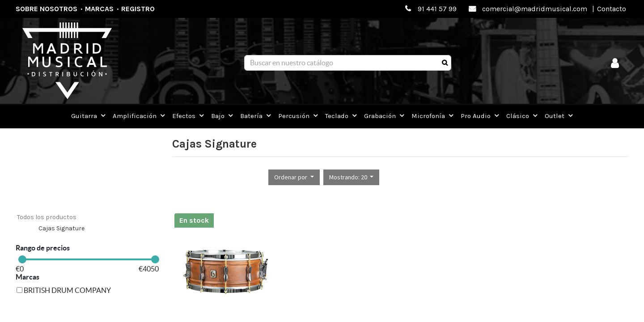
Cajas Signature (61, 228)
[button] (294, 177)
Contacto (612, 9)
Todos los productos (47, 217)
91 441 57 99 (437, 9)
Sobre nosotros (47, 9)
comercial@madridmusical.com (535, 9)
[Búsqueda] (445, 63)
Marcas (99, 9)
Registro (138, 9)
